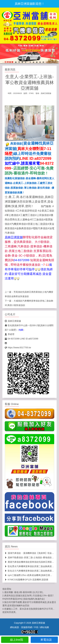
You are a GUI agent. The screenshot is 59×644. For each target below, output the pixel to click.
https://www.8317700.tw (18, 347)
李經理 (10, 334)
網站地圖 (45, 627)
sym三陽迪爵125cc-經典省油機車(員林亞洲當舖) (30, 575)
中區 (36, 627)
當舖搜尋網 (27, 627)
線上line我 (15, 640)
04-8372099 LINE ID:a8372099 (21, 339)
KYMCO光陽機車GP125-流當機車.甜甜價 (26, 580)
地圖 (21, 330)
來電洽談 (44, 640)
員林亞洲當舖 (46, 93)
